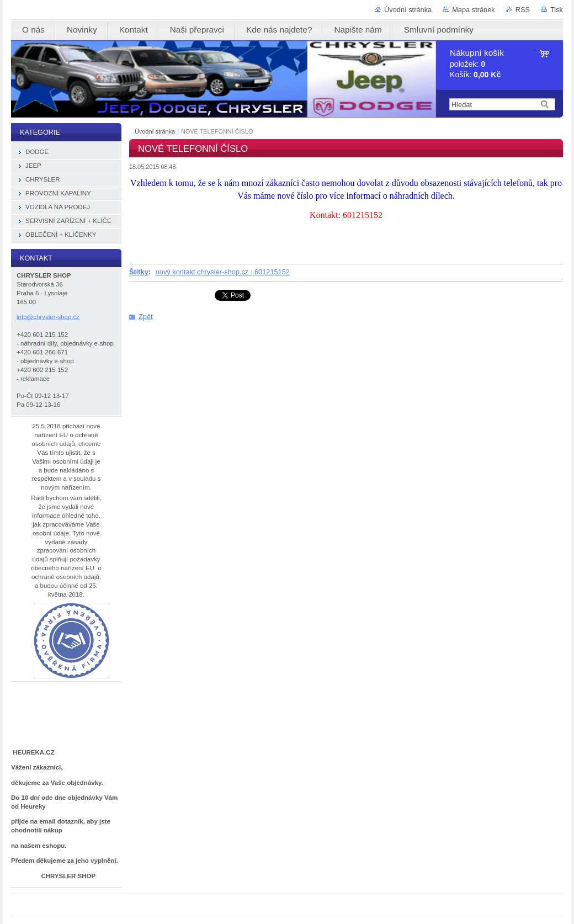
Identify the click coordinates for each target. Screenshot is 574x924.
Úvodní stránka (408, 10)
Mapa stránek (474, 10)
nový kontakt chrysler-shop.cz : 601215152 (223, 272)
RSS (523, 10)
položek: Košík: (477, 64)
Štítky (139, 272)
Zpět (146, 317)
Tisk (557, 10)
